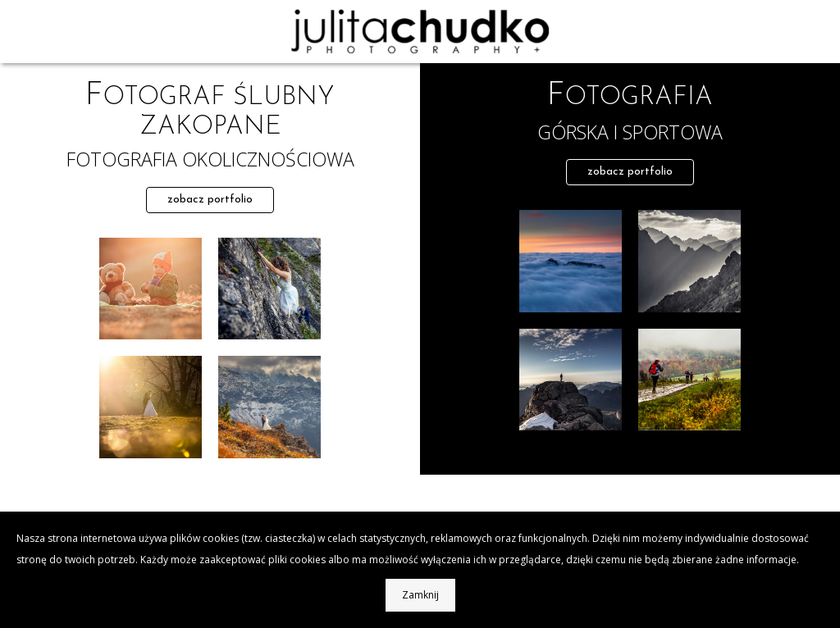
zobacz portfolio (210, 200)
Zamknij (420, 595)
